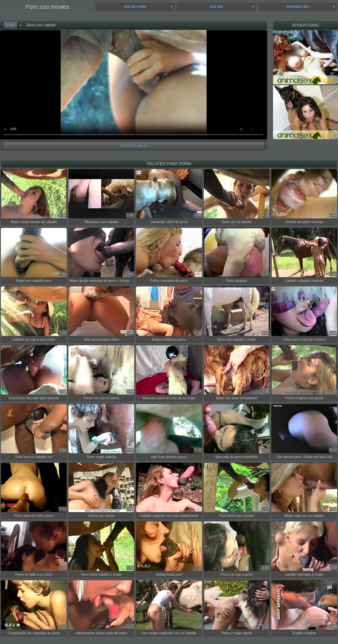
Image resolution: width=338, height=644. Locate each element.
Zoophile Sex (297, 7)
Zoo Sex (216, 7)
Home (10, 25)
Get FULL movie (134, 146)
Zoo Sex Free (135, 7)
